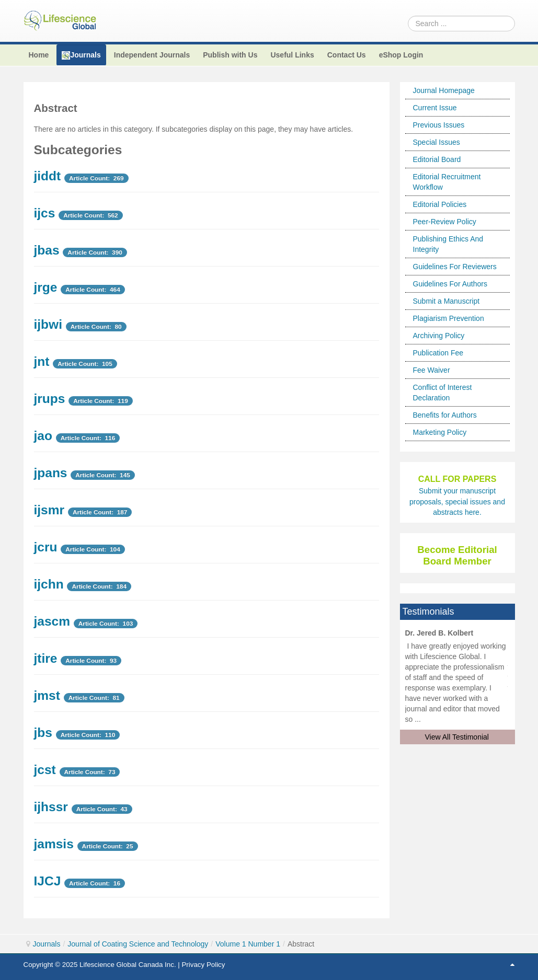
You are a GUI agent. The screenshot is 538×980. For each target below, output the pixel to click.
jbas (47, 250)
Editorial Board (437, 159)
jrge (46, 287)
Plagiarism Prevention (449, 318)
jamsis (54, 844)
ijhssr (51, 807)
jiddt (48, 176)
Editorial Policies (440, 204)
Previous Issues (439, 125)
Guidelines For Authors (450, 284)
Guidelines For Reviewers (455, 267)
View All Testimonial (457, 737)
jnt (42, 361)
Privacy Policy (203, 965)
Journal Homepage (444, 90)
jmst (47, 695)
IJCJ (48, 881)
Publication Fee (438, 353)
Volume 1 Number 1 (248, 944)
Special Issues (437, 142)
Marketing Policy (440, 432)
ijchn (49, 584)
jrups (50, 399)
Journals (47, 944)
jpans (51, 473)
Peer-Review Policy (445, 222)
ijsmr (49, 510)
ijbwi (48, 324)
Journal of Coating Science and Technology (138, 944)
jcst (45, 770)
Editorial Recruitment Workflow (447, 182)
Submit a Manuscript (447, 301)
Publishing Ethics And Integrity (448, 244)
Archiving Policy (439, 336)
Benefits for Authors (445, 415)
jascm (52, 621)
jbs (43, 733)
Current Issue (435, 108)
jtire (46, 658)
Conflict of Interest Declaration (443, 393)
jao (43, 436)
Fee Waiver (432, 370)
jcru (46, 547)
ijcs (45, 213)
